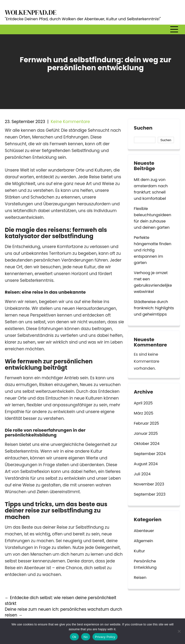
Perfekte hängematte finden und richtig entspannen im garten (153, 250)
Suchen (143, 128)
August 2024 (146, 464)
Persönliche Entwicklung (145, 564)
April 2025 (143, 403)
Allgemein (144, 541)
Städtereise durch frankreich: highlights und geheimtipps (154, 308)
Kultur (139, 551)
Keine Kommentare (70, 122)
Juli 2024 (142, 474)
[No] (179, 631)
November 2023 (149, 484)
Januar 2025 (146, 433)
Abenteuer (144, 531)
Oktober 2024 (147, 444)
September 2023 (150, 494)
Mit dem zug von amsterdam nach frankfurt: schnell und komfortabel (151, 189)
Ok (74, 637)
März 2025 (144, 413)
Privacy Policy (105, 637)
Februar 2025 (147, 423)
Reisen (140, 578)
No (86, 637)
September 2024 (150, 454)
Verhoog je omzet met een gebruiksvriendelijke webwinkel (153, 282)
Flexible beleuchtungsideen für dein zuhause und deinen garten (153, 218)
